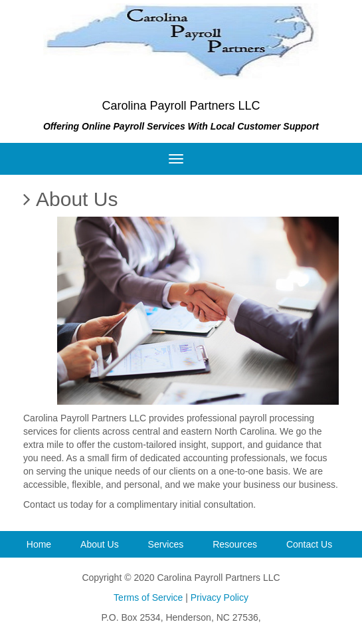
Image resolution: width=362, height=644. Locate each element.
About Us (100, 544)
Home (39, 544)
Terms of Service (148, 597)
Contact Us (309, 544)
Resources (235, 544)
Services (166, 544)
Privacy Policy (220, 597)
